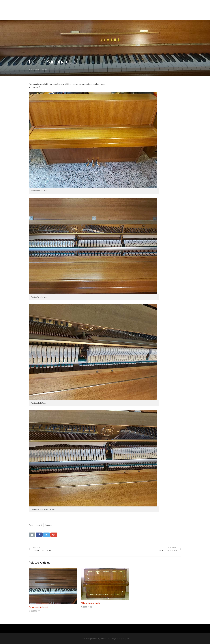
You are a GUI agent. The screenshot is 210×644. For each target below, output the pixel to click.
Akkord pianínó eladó (90, 603)
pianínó (39, 525)
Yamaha (49, 525)
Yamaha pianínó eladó (38, 607)
